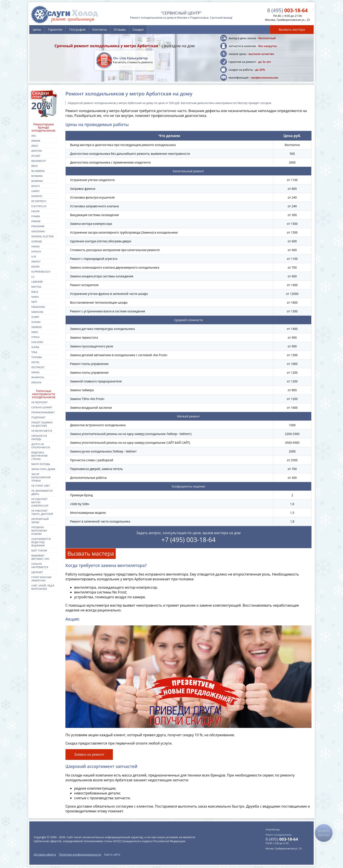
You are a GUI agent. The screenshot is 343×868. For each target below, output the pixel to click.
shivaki (36, 322)
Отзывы (120, 29)
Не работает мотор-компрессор (40, 502)
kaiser (35, 267)
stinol (36, 337)
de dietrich (39, 201)
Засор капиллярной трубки (41, 477)
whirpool (38, 377)
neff (34, 302)
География (77, 29)
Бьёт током (39, 550)
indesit (36, 261)
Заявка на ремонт (89, 754)
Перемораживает (43, 412)
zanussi (36, 382)
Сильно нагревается (40, 565)
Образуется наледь (39, 437)
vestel (35, 362)
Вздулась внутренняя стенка (39, 456)
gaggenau (38, 231)
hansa (35, 246)
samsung (37, 312)
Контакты (100, 29)
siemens (37, 327)
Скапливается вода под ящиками (41, 542)
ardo (35, 146)
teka (34, 352)
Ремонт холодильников (278, 835)
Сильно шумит (42, 407)
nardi (35, 297)
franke (36, 221)
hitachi (36, 251)
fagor (35, 211)
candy (35, 191)
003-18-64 (287, 10)
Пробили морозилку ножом (39, 531)
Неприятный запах (40, 521)
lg (33, 277)
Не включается (42, 431)
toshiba (37, 357)
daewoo (37, 196)
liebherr (37, 282)
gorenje (37, 241)
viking (35, 372)
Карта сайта (112, 854)
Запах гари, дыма (43, 469)
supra (35, 347)
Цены (37, 29)
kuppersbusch (41, 272)
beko (35, 166)
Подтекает (38, 417)
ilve (34, 256)
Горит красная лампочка (41, 579)
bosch (35, 186)
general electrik (43, 236)
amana (36, 141)
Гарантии (55, 29)
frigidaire (38, 226)
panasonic (38, 307)
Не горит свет (41, 486)
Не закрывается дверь (42, 492)
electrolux (39, 206)
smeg (35, 332)
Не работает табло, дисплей (42, 512)
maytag (36, 287)
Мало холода (41, 464)
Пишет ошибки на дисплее (42, 424)
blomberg (38, 171)
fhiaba (36, 216)
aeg (34, 136)
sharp (35, 317)
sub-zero (37, 342)
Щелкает (37, 572)
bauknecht (39, 161)
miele (35, 292)
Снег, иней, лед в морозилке (43, 587)
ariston (37, 151)
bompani (37, 181)
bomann (37, 176)
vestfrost (38, 367)
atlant (36, 156)
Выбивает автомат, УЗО (40, 557)
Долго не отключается (41, 446)
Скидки (138, 29)
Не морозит (39, 402)
